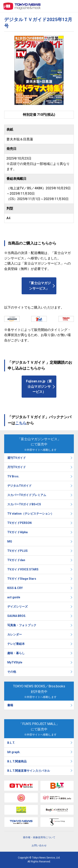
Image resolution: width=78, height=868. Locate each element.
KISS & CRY (15, 588)
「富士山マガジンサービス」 (39, 286)
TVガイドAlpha (17, 532)
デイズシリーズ (17, 607)
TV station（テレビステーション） (30, 514)
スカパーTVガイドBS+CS (24, 504)
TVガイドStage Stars (22, 579)
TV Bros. (13, 476)
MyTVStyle (15, 662)
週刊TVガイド (17, 458)
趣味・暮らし (16, 653)
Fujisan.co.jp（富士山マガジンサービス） (39, 386)
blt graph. (14, 752)
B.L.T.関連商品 (17, 761)
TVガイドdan (16, 560)
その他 (12, 672)
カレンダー (15, 634)
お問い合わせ (39, 845)
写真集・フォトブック (22, 625)
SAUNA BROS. (17, 616)
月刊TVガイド (17, 467)
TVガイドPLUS (17, 551)
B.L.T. (11, 743)
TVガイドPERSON (19, 523)
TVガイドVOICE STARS (23, 569)
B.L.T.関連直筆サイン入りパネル (29, 771)
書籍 (10, 705)
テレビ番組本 (16, 644)
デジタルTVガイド (19, 486)
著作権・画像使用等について (39, 837)
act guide (14, 597)
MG (10, 541)
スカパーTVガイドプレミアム (27, 495)
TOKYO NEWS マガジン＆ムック (22, 6)
